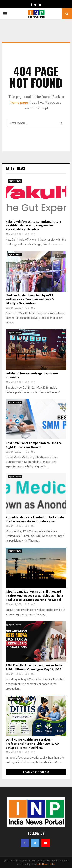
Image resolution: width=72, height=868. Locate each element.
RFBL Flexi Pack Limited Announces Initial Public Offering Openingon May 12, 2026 (34, 668)
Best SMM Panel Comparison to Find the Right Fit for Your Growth (34, 445)
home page (19, 102)
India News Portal (46, 864)
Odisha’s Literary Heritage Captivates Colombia (32, 376)
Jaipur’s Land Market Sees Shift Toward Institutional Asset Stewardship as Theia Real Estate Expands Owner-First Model (34, 596)
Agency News (15, 181)
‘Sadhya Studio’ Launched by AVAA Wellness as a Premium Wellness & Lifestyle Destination (30, 299)
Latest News (15, 168)
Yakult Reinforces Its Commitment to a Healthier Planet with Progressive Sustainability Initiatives (33, 226)
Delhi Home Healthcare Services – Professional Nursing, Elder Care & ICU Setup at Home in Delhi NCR (32, 744)
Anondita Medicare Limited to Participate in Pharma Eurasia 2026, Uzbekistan (35, 520)
